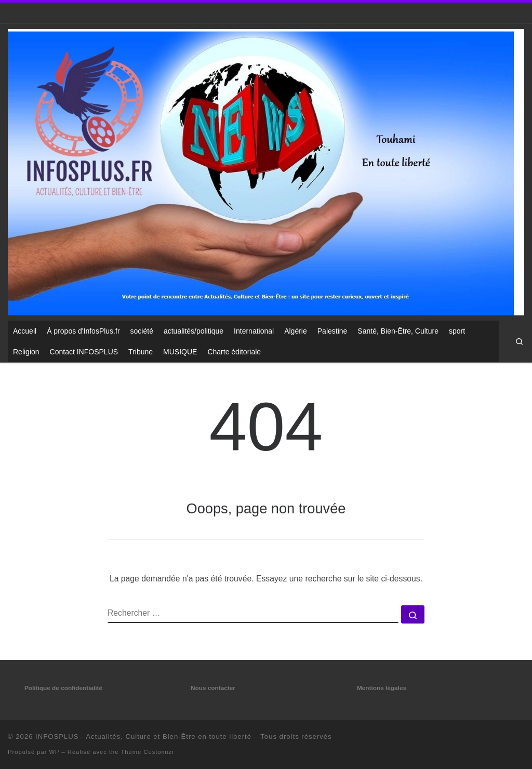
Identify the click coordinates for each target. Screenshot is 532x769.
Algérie (296, 331)
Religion (26, 352)
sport (457, 331)
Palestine (332, 331)
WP (55, 752)
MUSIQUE (180, 352)
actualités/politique (194, 331)
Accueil (25, 331)
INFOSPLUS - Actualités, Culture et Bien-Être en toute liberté (143, 737)
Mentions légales (382, 688)
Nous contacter (213, 688)
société (142, 331)
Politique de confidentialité (63, 688)
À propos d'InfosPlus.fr (83, 331)
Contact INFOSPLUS (84, 352)
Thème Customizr (147, 752)
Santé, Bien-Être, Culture (398, 331)
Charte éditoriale (234, 352)
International (254, 331)
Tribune (141, 352)
